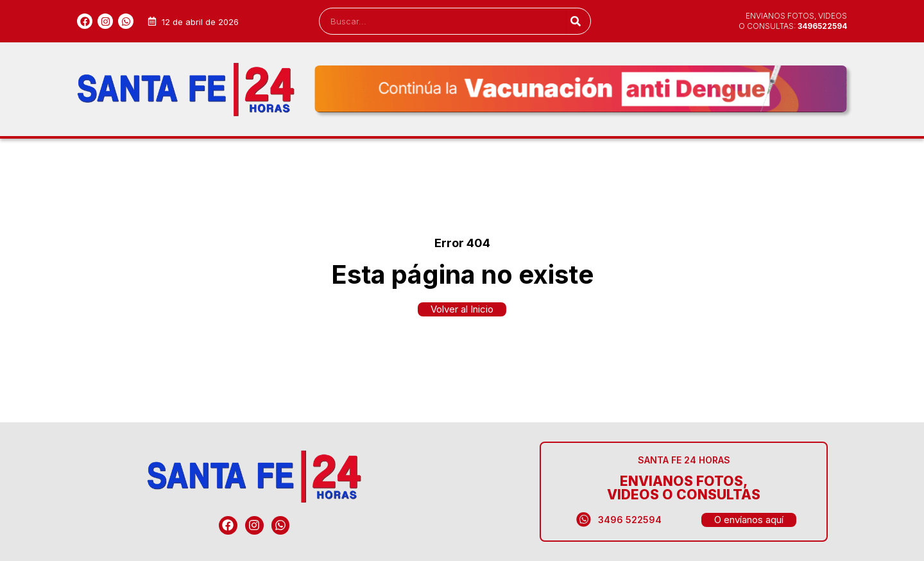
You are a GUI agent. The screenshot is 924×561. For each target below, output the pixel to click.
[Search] (575, 21)
